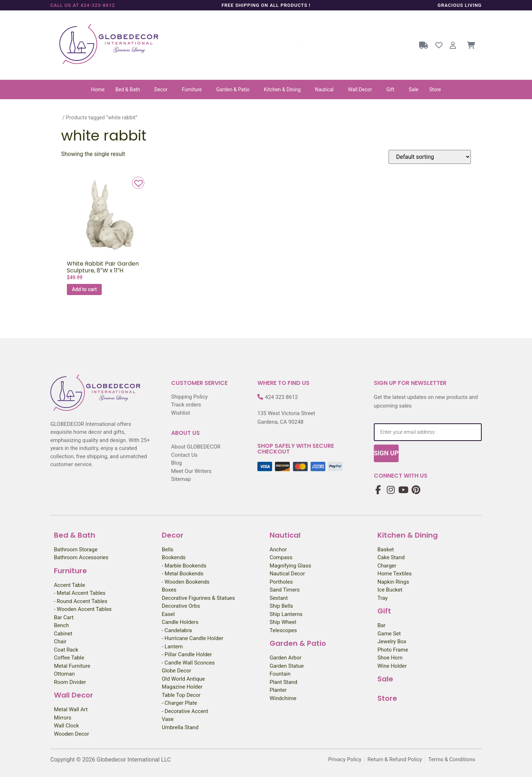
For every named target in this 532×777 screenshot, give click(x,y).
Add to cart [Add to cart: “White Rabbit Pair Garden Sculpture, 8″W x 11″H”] (84, 289)
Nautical (324, 89)
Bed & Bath (128, 89)
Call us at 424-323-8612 (83, 5)
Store (435, 89)
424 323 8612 (281, 397)
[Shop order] (430, 157)
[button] (129, 89)
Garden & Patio (233, 89)
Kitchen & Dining (282, 89)
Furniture (192, 89)
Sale (414, 89)
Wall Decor (360, 89)
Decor (161, 89)
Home (98, 89)
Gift (390, 89)
